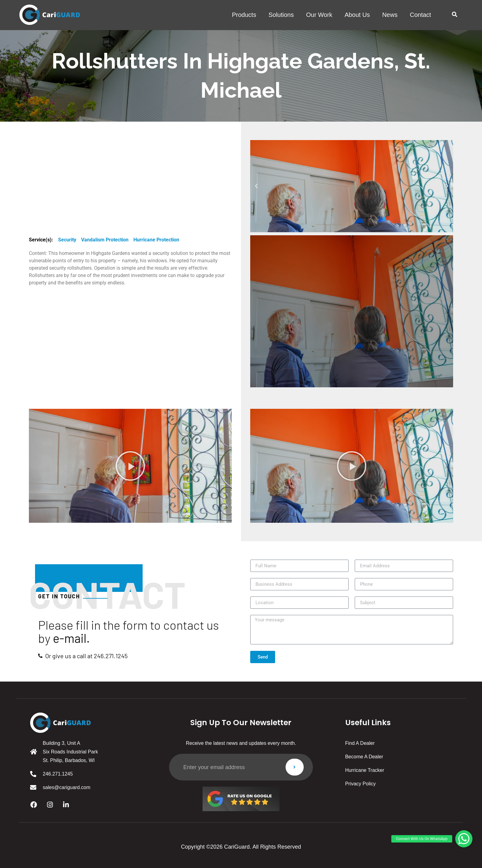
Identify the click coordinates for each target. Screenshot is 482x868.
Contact (420, 15)
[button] (454, 15)
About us (357, 15)
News (390, 15)
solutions (281, 15)
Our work (319, 15)
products (244, 15)
